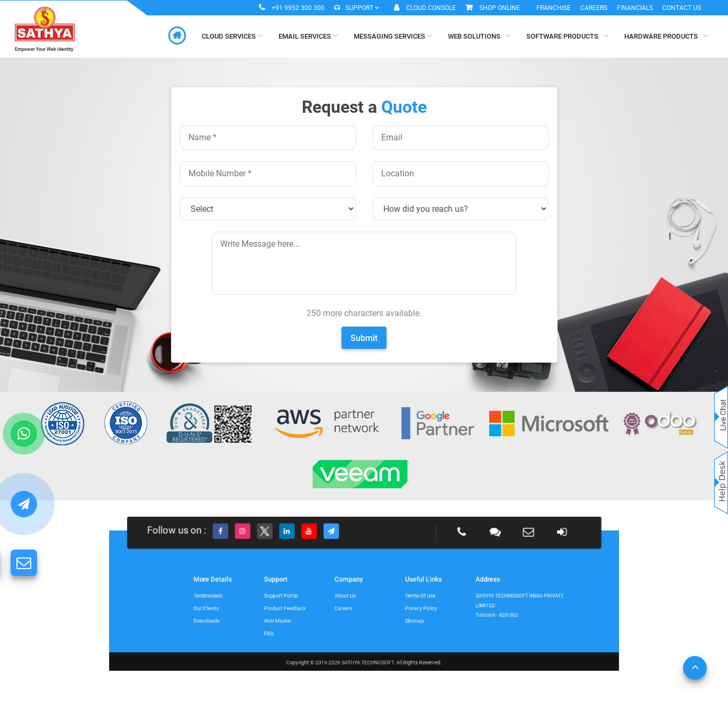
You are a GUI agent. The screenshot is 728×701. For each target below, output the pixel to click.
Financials (635, 8)
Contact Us (682, 8)
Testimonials (281, 598)
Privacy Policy (394, 605)
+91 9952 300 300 (298, 8)
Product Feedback (322, 605)
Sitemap (391, 612)
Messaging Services (393, 36)
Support (357, 8)
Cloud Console (431, 8)
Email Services (308, 36)
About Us (354, 598)
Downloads (280, 612)
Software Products (567, 36)
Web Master (318, 612)
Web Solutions (479, 36)
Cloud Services (232, 36)
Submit (364, 338)
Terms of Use (394, 598)
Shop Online (500, 8)
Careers (594, 8)
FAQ (313, 618)
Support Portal (320, 598)
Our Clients (280, 605)
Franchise (554, 8)
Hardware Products (666, 36)
